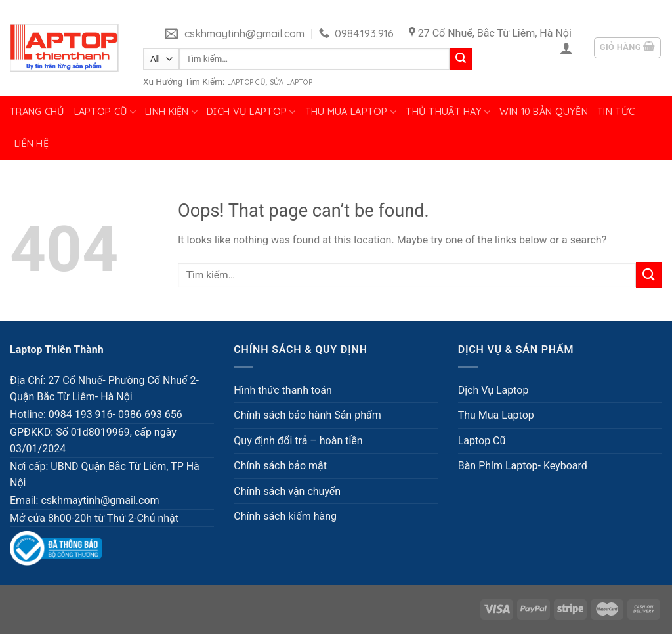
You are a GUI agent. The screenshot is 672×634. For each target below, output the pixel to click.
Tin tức (616, 112)
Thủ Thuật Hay (448, 112)
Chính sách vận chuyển (287, 491)
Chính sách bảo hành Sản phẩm (307, 415)
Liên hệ (31, 144)
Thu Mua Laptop (351, 112)
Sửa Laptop (291, 82)
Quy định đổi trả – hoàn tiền (298, 441)
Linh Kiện (171, 112)
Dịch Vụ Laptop (251, 112)
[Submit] (461, 59)
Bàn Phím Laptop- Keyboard (523, 466)
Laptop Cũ (246, 82)
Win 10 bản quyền (544, 112)
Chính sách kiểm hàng (285, 516)
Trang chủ (37, 112)
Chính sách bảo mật (280, 466)
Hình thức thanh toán (283, 390)
